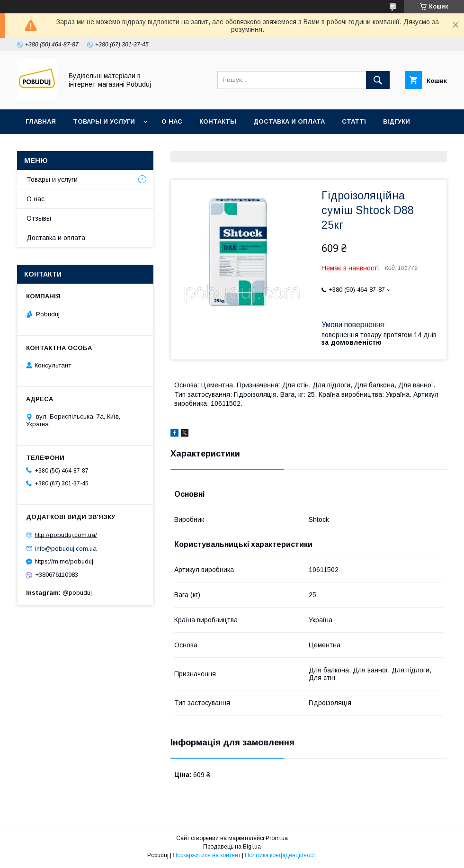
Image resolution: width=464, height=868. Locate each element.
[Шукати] (378, 80)
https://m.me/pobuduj (64, 561)
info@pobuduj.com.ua (66, 548)
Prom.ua (277, 838)
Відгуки (397, 121)
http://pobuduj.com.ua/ (66, 535)
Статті (354, 121)
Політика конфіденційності (281, 855)
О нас (172, 121)
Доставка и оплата (289, 121)
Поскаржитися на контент (207, 855)
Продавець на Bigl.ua (232, 847)
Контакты (218, 121)
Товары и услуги (104, 121)
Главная (41, 121)
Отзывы (39, 218)
